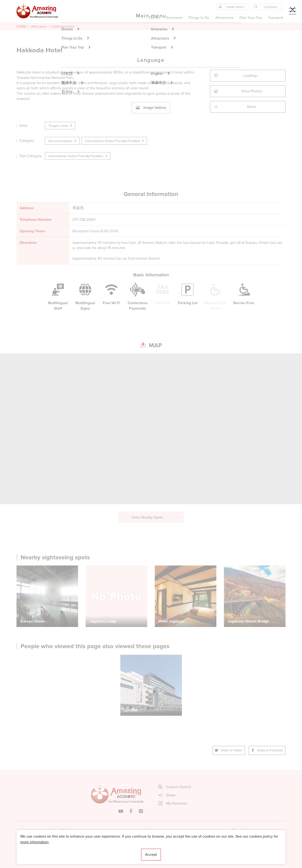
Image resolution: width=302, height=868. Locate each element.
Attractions (39, 26)
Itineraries (174, 18)
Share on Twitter (229, 750)
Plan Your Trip (250, 18)
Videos (151, 830)
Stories (154, 18)
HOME (21, 26)
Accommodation (63, 141)
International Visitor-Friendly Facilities (115, 141)
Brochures (241, 830)
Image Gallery (61, 830)
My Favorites (173, 803)
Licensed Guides (121, 850)
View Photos (238, 91)
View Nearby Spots (156, 517)
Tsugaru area (61, 126)
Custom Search (175, 787)
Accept (151, 854)
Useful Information (180, 850)
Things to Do (199, 18)
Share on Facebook (267, 750)
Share (235, 107)
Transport (275, 18)
